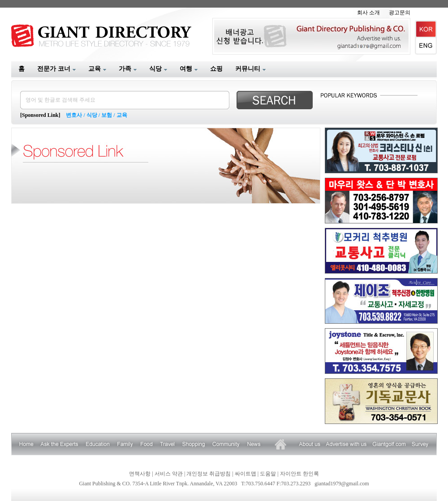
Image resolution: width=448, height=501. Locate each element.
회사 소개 (368, 13)
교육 (122, 115)
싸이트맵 (246, 474)
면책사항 (140, 474)
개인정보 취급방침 (209, 474)
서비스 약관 (169, 474)
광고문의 (400, 13)
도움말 (268, 474)
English (426, 46)
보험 (107, 115)
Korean (426, 29)
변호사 (74, 115)
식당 (92, 115)
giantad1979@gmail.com (342, 484)
